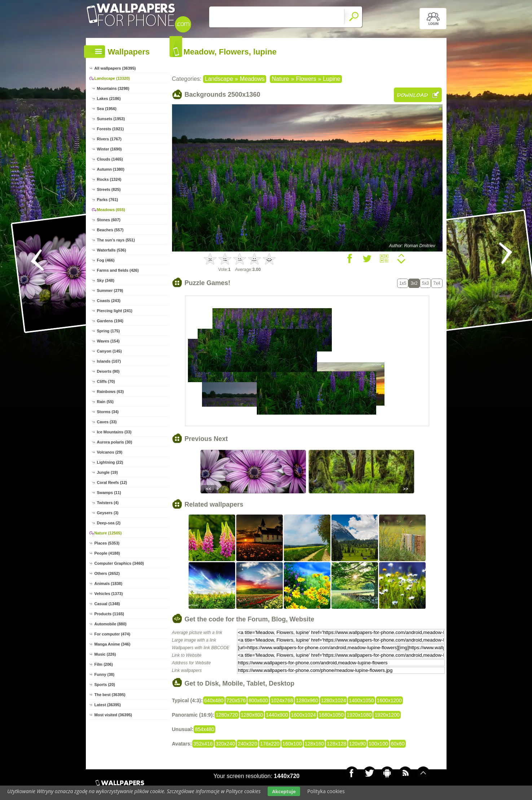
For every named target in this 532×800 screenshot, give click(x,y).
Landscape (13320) (112, 78)
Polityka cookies (326, 791)
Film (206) (104, 664)
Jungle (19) (107, 472)
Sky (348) (106, 280)
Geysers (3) (108, 513)
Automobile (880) (111, 624)
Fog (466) (106, 260)
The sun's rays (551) (116, 240)
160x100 (292, 744)
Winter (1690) (109, 149)
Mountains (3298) (113, 88)
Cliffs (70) (106, 381)
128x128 (337, 744)
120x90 (357, 744)
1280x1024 (333, 700)
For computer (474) (113, 634)
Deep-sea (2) (109, 523)
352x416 (203, 744)
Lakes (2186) (109, 99)
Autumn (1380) (111, 169)
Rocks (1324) (109, 179)
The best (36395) (110, 695)
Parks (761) (108, 200)
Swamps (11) (109, 493)
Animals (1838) (109, 583)
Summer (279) (110, 290)
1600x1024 (304, 715)
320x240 (225, 744)
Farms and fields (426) (118, 270)
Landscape (219, 79)
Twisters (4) (108, 503)
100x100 (378, 744)
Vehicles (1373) (109, 594)
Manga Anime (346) (113, 644)
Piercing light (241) (115, 311)
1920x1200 (387, 715)
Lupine (331, 79)
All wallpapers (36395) (115, 68)
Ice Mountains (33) (114, 432)
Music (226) (105, 654)
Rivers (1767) (109, 139)
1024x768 (282, 700)
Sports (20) (105, 685)
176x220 (270, 744)
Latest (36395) (108, 705)
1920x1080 (359, 715)
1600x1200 (389, 700)
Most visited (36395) (113, 715)
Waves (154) (108, 341)
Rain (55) (105, 402)
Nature (280, 79)
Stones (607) (109, 220)
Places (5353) (107, 543)
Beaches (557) (110, 230)
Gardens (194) (110, 321)
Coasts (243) (109, 301)
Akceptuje (284, 791)
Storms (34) (108, 412)
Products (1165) (109, 614)
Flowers (306, 79)
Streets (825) (109, 189)
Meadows (252, 79)
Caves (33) (107, 422)
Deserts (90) (108, 371)
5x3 (425, 283)
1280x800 (252, 715)
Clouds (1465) (110, 159)
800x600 (258, 700)
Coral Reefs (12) (112, 482)
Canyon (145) (109, 351)
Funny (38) (105, 674)
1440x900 (277, 715)
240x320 (247, 744)
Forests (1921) (111, 129)
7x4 (437, 283)
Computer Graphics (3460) (119, 563)
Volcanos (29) (110, 452)
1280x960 (307, 700)
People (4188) (107, 553)
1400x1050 (361, 700)
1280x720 (227, 715)
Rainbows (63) (111, 392)
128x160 (315, 744)
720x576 (236, 700)
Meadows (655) (111, 210)
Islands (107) (109, 361)
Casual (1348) (107, 604)
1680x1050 (331, 715)
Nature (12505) (108, 533)
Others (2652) (107, 573)
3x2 (414, 283)
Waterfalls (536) (112, 250)
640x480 (214, 700)
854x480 (205, 729)
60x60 (398, 744)
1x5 (403, 283)
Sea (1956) (107, 109)
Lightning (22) (110, 462)
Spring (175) (109, 331)
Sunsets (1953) (111, 119)
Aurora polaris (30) (115, 442)
